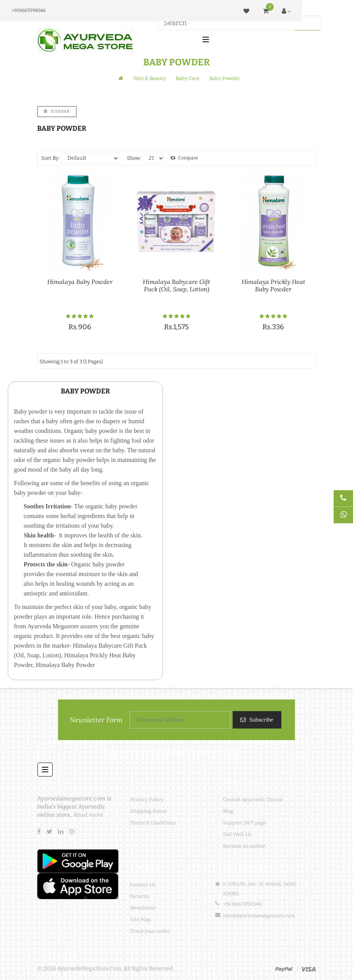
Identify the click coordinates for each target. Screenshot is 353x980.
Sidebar (57, 111)
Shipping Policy (148, 811)
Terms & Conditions (153, 823)
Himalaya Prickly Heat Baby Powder (273, 285)
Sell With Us (237, 834)
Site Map (141, 919)
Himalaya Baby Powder (80, 282)
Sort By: (51, 158)
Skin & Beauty (149, 78)
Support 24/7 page (244, 823)
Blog (228, 811)
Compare (184, 158)
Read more (88, 814)
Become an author (244, 846)
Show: (134, 158)
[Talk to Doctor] (343, 499)
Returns (140, 896)
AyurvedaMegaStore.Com (89, 969)
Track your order (150, 931)
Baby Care (188, 78)
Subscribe (261, 720)
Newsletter (143, 908)
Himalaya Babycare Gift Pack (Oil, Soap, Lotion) (176, 285)
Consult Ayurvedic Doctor (253, 800)
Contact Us (143, 885)
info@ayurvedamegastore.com (259, 916)
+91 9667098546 (242, 904)
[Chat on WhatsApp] (343, 515)
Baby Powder (225, 78)
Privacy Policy (147, 800)
